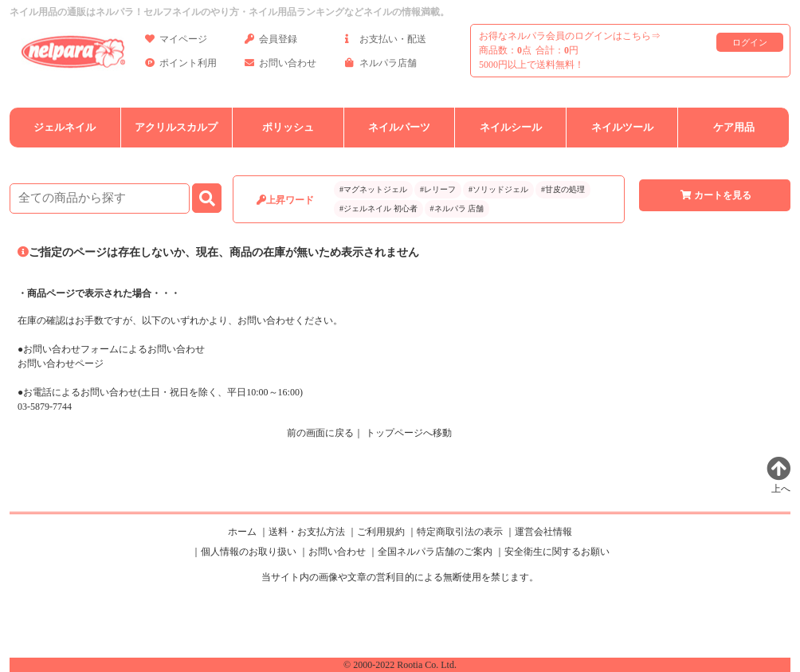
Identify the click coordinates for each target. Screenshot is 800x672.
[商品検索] (100, 198)
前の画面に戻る (320, 433)
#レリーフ (438, 189)
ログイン (750, 42)
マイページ (176, 42)
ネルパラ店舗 (381, 66)
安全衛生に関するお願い (557, 552)
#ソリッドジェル (498, 189)
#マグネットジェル (373, 189)
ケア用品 (734, 127)
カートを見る (715, 195)
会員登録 (271, 42)
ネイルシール (511, 127)
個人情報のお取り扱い (249, 552)
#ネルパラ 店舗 (457, 208)
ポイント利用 (181, 66)
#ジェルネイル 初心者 (378, 208)
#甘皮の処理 (563, 189)
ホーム (242, 532)
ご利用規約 (381, 532)
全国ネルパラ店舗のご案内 (435, 552)
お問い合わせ (280, 66)
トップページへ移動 (409, 433)
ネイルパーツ (399, 127)
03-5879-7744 (45, 407)
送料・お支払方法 (307, 532)
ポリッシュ (288, 127)
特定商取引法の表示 (460, 532)
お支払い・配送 (386, 42)
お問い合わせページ (61, 364)
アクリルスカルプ (176, 127)
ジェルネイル (65, 127)
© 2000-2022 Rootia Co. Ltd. (400, 665)
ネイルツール (622, 127)
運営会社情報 (543, 532)
